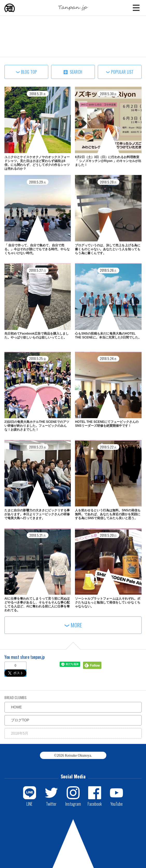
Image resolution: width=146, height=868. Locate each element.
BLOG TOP (29, 72)
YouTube (117, 804)
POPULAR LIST (122, 72)
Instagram (73, 804)
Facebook (95, 804)
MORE (76, 625)
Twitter (51, 804)
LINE (29, 804)
